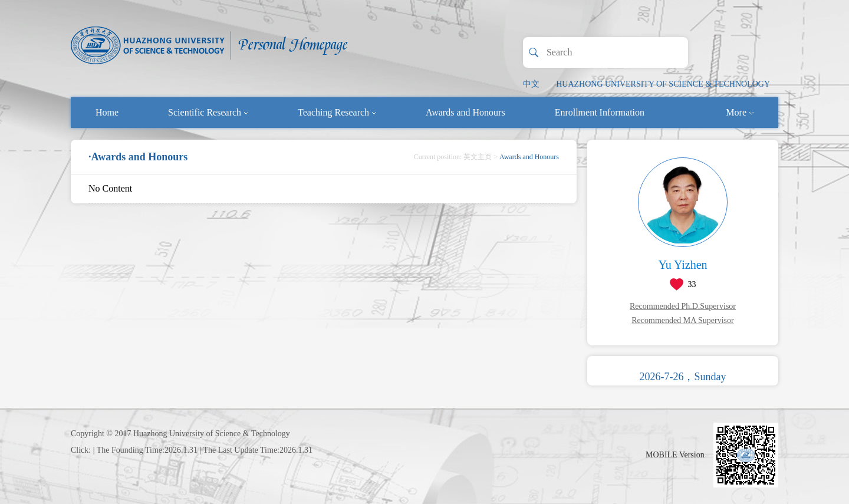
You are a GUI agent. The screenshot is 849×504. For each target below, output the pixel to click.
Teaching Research (337, 112)
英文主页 (478, 157)
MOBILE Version (675, 455)
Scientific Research (208, 112)
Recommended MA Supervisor (682, 320)
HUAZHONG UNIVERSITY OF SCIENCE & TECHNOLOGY (663, 84)
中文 (531, 84)
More (740, 112)
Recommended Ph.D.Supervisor (683, 306)
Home (107, 112)
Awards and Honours (465, 112)
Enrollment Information (600, 112)
